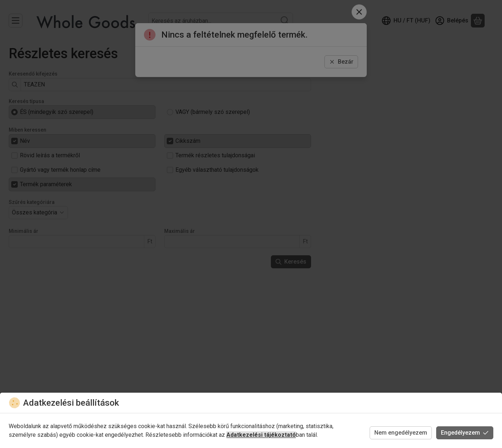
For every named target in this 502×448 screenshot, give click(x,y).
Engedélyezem (465, 433)
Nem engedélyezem (401, 433)
